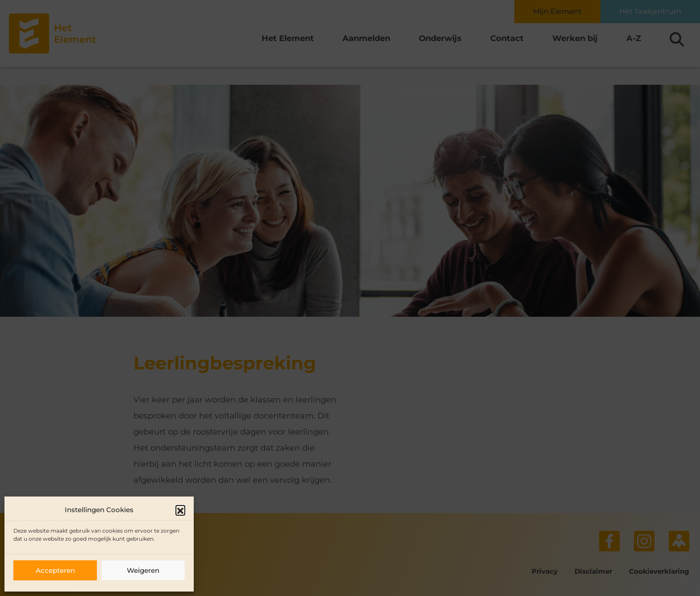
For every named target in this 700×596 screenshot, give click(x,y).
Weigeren (143, 570)
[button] (180, 510)
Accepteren (55, 570)
